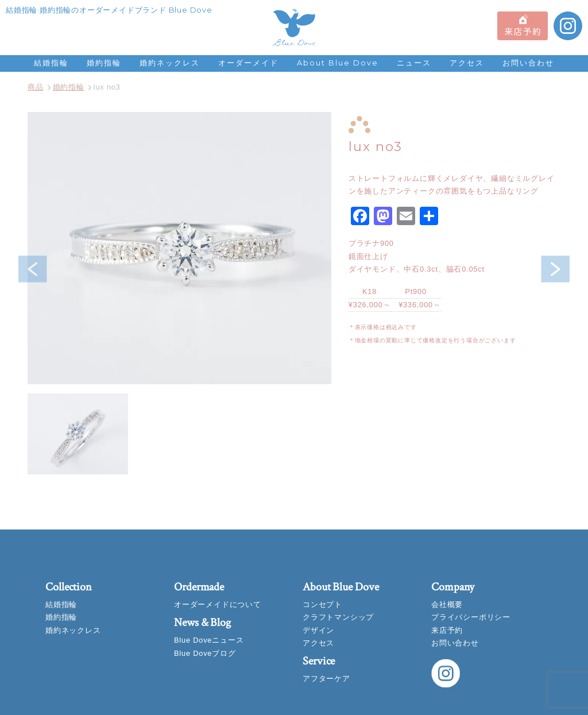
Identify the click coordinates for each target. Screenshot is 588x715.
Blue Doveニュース (209, 640)
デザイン (318, 630)
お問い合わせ (528, 63)
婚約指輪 (104, 63)
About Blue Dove (338, 63)
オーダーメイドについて (218, 604)
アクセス (467, 63)
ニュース (414, 63)
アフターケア (326, 679)
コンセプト (322, 604)
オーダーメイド (248, 63)
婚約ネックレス (170, 63)
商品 (36, 87)
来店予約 (447, 630)
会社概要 (447, 604)
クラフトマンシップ (338, 617)
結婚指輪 (51, 63)
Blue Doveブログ (205, 653)
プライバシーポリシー (471, 617)
